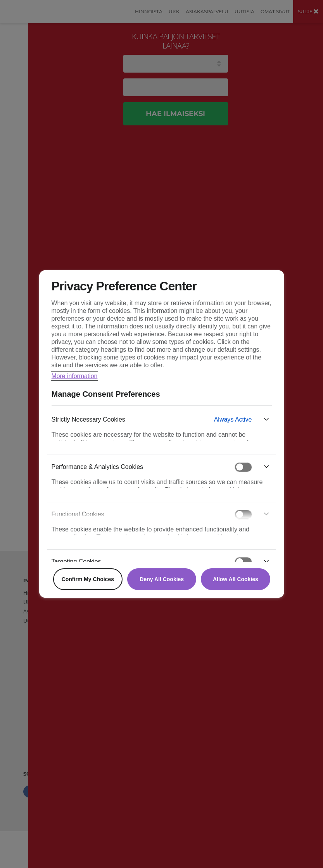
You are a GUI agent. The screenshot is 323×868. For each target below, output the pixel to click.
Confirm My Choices (88, 579)
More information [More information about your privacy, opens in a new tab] (75, 376)
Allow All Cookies (236, 579)
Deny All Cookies (162, 579)
